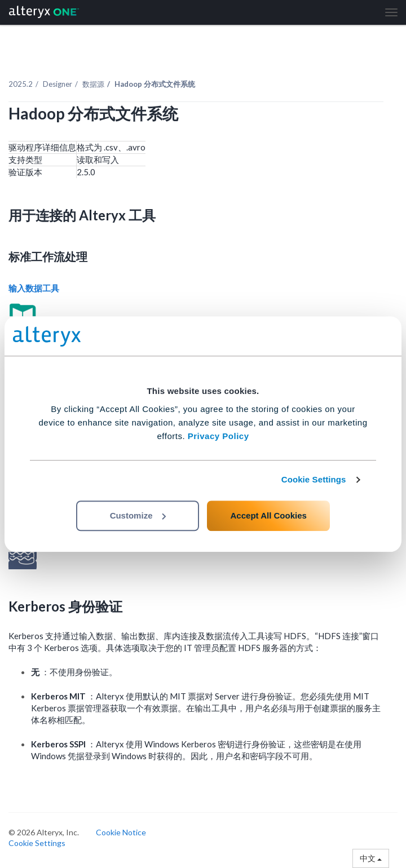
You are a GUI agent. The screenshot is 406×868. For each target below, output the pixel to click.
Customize (138, 515)
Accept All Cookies (269, 515)
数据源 (93, 84)
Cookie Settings (314, 479)
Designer (58, 84)
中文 (371, 858)
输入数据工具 (35, 288)
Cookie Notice (121, 832)
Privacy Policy (219, 436)
